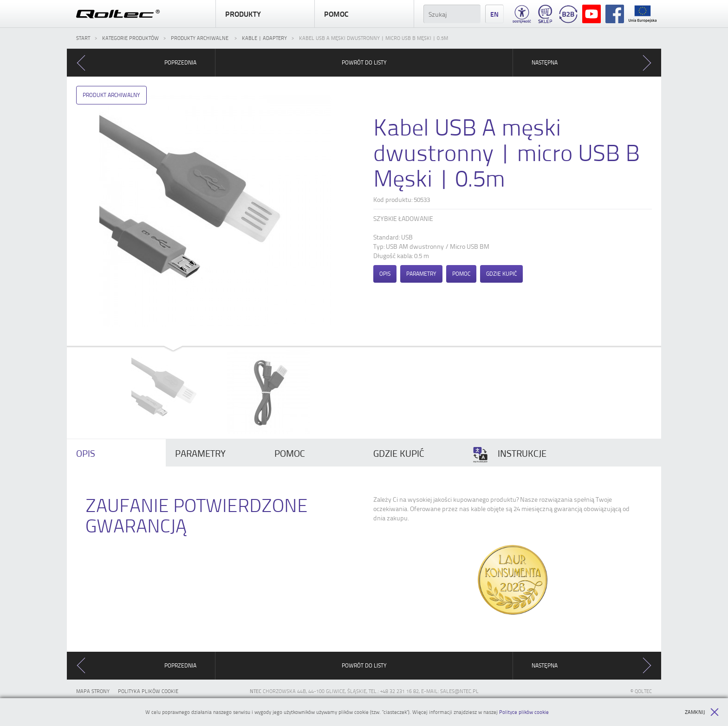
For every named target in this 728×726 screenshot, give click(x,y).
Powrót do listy (364, 62)
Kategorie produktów (130, 38)
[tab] (116, 453)
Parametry (421, 274)
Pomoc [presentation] (290, 453)
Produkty (265, 14)
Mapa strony (93, 691)
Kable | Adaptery (264, 38)
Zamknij (702, 712)
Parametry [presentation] (200, 453)
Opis (385, 274)
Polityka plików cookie (148, 691)
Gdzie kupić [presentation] (399, 453)
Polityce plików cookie (524, 712)
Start (83, 38)
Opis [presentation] (86, 453)
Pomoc (364, 14)
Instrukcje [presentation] (509, 455)
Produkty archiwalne (200, 38)
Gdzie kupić (501, 274)
